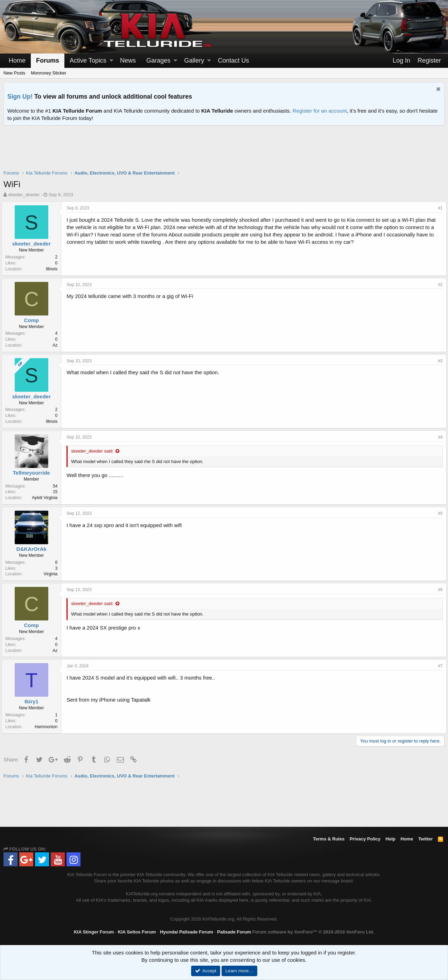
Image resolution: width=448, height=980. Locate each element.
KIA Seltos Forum (137, 932)
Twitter (426, 839)
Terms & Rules (329, 839)
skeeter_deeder (24, 195)
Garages (158, 61)
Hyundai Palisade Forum (187, 932)
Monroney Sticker (48, 73)
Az (57, 345)
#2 (438, 285)
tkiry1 (33, 701)
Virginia (52, 574)
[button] (111, 61)
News (128, 61)
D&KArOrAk (34, 549)
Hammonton (48, 727)
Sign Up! (20, 97)
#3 (438, 361)
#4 (438, 437)
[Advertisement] (224, 152)
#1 (438, 208)
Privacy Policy (365, 839)
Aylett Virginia (47, 498)
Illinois (54, 269)
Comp (33, 320)
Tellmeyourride (33, 473)
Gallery (194, 61)
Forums (48, 61)
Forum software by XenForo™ (313, 932)
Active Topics (88, 61)
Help (391, 839)
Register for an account (320, 111)
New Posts (14, 73)
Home (17, 61)
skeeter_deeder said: (94, 451)
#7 (438, 666)
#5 (438, 513)
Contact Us (233, 61)
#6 (438, 590)
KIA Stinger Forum (94, 932)
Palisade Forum (234, 932)
